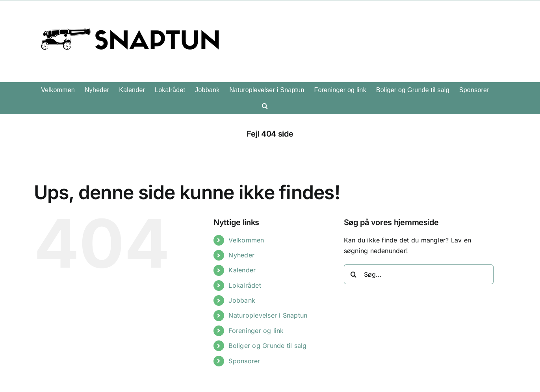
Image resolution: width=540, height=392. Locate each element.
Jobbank (242, 300)
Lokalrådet (245, 285)
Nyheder (241, 255)
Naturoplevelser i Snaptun (268, 315)
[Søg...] (419, 274)
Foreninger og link (256, 331)
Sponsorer (244, 361)
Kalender (242, 270)
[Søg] (354, 274)
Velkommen (246, 240)
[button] (265, 106)
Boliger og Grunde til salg (267, 346)
